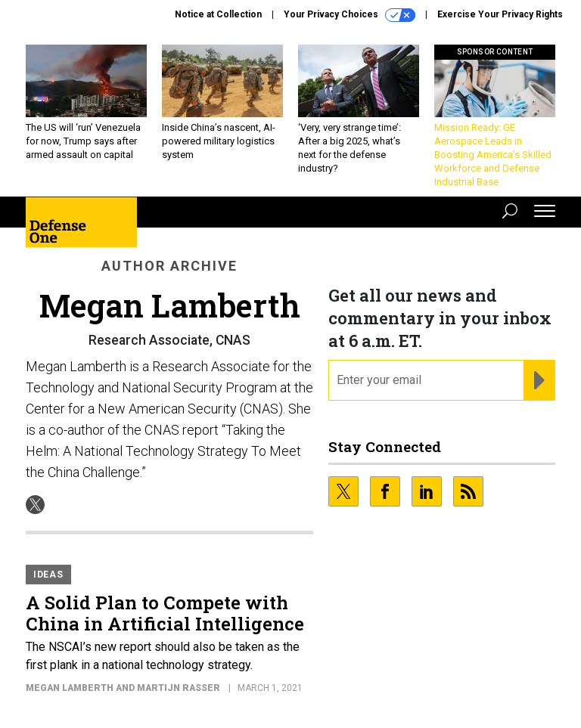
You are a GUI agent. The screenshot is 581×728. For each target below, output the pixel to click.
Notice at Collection (218, 14)
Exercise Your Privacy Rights (500, 14)
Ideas (48, 575)
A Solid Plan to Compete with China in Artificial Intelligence (165, 613)
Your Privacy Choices (350, 15)
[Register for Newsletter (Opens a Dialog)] (539, 380)
